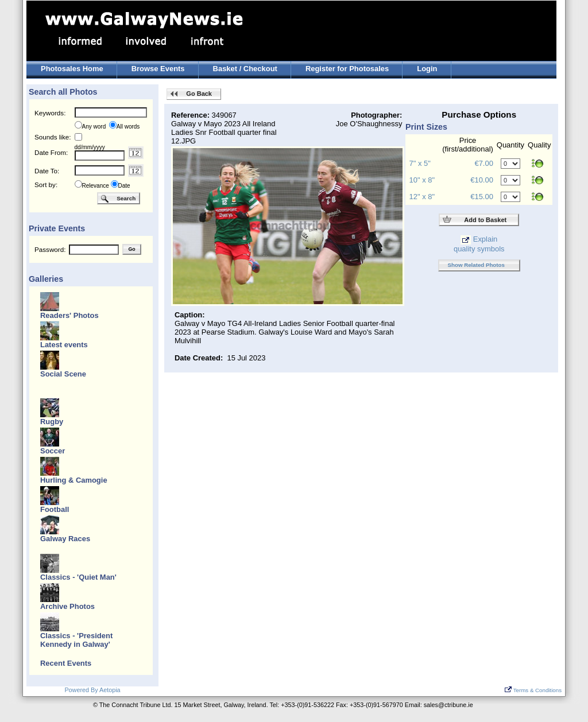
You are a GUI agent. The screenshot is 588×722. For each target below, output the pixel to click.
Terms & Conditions (533, 690)
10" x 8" (422, 180)
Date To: (47, 171)
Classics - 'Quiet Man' (78, 577)
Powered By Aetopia (92, 690)
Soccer (53, 451)
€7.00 (483, 163)
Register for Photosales (347, 69)
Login (427, 69)
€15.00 (482, 197)
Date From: (51, 152)
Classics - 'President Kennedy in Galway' (76, 640)
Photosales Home (72, 69)
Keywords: (50, 113)
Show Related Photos (476, 265)
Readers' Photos (69, 315)
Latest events (64, 345)
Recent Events (66, 663)
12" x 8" (422, 197)
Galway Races (65, 539)
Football (55, 509)
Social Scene (63, 374)
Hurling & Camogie (74, 480)
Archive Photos (67, 606)
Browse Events (158, 69)
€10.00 (482, 180)
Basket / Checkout (245, 69)
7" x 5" (420, 163)
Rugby (52, 422)
